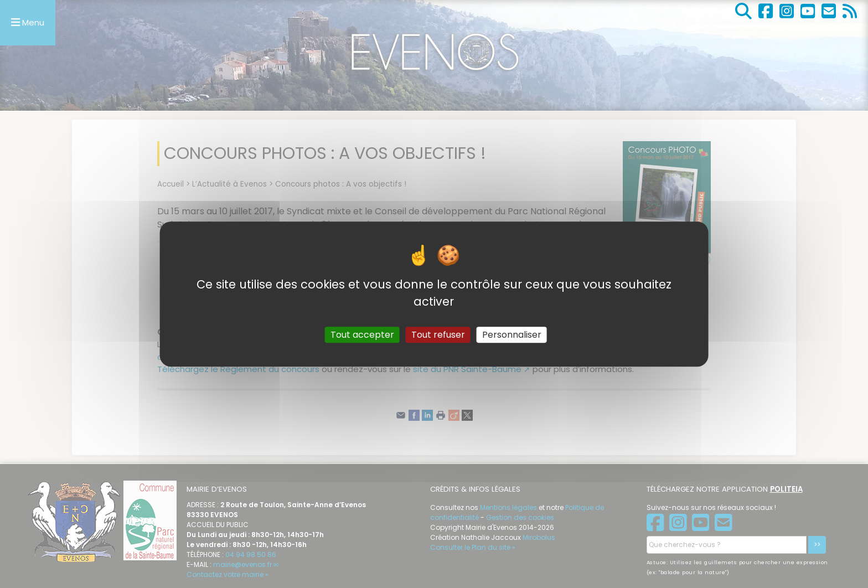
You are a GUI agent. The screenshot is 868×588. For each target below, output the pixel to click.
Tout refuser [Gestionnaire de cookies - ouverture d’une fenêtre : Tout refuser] (438, 335)
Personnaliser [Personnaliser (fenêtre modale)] (512, 335)
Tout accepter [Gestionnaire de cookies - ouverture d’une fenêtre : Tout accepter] (362, 335)
